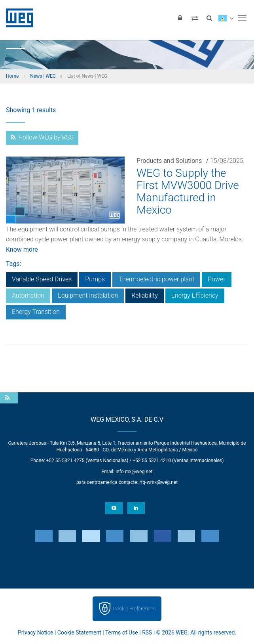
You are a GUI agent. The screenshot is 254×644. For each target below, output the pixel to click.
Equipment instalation (88, 295)
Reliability (145, 295)
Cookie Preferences (135, 609)
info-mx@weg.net (134, 472)
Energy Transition (36, 312)
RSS (147, 633)
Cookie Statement (79, 633)
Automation (28, 295)
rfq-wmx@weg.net (158, 482)
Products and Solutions (169, 161)
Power (216, 279)
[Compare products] (195, 18)
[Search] (209, 18)
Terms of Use (122, 633)
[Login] (180, 18)
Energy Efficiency (195, 295)
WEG (17, 18)
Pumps (95, 279)
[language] (226, 18)
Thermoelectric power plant (156, 279)
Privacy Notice (35, 633)
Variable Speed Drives (42, 279)
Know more (22, 249)
